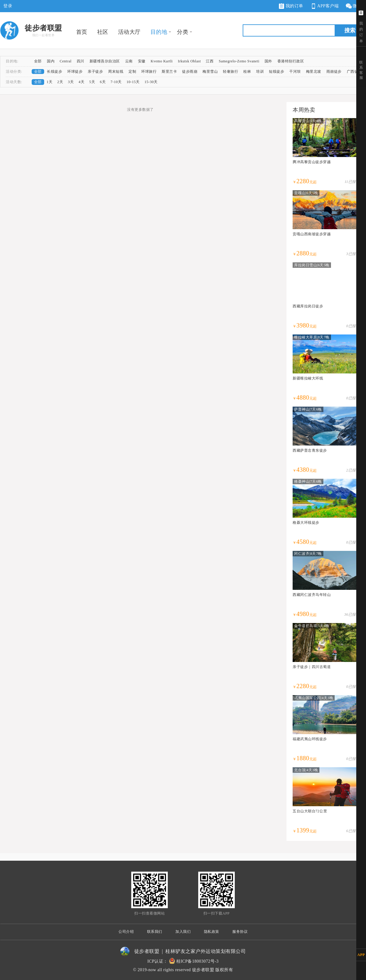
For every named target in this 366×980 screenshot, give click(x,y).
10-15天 (133, 82)
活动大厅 (129, 32)
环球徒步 (75, 72)
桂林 (247, 72)
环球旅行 (149, 72)
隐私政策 (212, 932)
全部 (38, 61)
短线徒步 (276, 72)
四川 (81, 61)
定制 (132, 72)
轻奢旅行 (231, 72)
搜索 (350, 30)
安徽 (142, 61)
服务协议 (240, 932)
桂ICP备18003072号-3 (197, 961)
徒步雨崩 (190, 72)
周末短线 (116, 72)
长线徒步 (55, 72)
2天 (60, 82)
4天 (81, 82)
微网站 (355, 6)
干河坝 (295, 72)
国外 (268, 61)
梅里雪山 (210, 72)
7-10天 (116, 82)
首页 (82, 32)
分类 (183, 32)
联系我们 (155, 932)
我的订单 (291, 6)
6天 (103, 82)
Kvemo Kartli (162, 61)
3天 (71, 82)
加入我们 (183, 932)
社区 (103, 32)
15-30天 (151, 82)
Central (66, 61)
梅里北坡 (314, 72)
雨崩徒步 (334, 72)
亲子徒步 (95, 72)
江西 (210, 61)
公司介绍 (126, 932)
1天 (49, 82)
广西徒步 (354, 72)
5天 (92, 82)
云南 (129, 61)
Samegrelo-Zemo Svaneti (239, 61)
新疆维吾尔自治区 (105, 61)
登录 (8, 6)
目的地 (159, 32)
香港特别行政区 (291, 61)
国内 (51, 61)
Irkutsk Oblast (189, 61)
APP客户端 (324, 6)
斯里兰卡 (169, 72)
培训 (260, 72)
